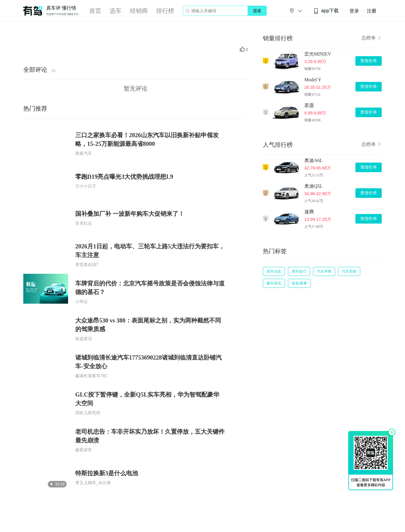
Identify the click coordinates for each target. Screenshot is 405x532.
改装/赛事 (299, 283)
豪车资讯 (274, 283)
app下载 (326, 11)
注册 (372, 11)
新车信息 (274, 271)
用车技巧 (299, 271)
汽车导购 (349, 271)
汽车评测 (324, 271)
